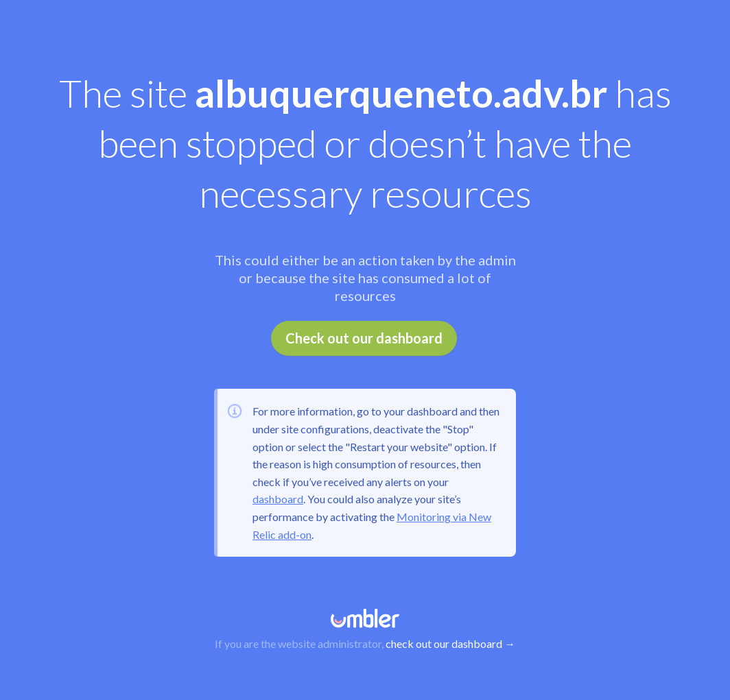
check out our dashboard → (450, 643)
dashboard (278, 499)
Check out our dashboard (364, 338)
